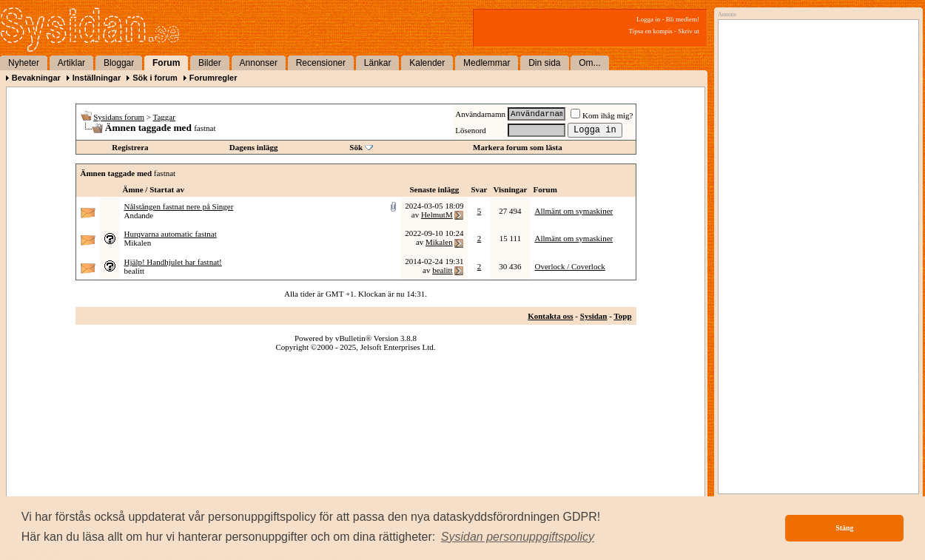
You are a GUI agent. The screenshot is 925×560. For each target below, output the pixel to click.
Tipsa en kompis (651, 31)
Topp (622, 316)
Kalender (427, 63)
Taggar (164, 117)
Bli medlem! (683, 19)
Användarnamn (480, 114)
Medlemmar (487, 63)
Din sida (544, 63)
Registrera (130, 147)
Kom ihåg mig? (602, 115)
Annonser (259, 63)
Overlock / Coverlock (569, 266)
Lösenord (471, 130)
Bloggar (119, 63)
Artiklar (71, 63)
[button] (518, 537)
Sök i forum (155, 78)
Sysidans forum (119, 117)
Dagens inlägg (254, 147)
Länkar (378, 63)
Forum (166, 63)
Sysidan (594, 316)
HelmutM (437, 215)
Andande (139, 215)
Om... (589, 63)
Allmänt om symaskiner (573, 211)
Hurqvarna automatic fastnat (171, 234)
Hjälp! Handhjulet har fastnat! (173, 262)
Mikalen (138, 243)
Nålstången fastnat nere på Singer (179, 206)
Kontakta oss (550, 316)
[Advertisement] (786, 249)
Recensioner (321, 63)
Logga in (648, 19)
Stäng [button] (844, 528)
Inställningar (97, 78)
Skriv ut (689, 31)
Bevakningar (36, 78)
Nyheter (24, 63)
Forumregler (213, 78)
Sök (356, 147)
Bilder (210, 63)
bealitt (135, 271)
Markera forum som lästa (518, 147)
